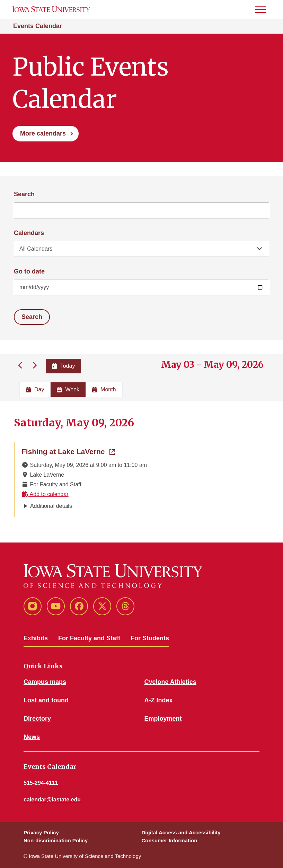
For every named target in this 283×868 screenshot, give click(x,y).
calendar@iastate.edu (52, 800)
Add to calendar (45, 494)
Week (68, 389)
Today (64, 366)
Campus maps (45, 682)
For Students (150, 638)
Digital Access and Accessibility (181, 832)
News (32, 737)
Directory (37, 719)
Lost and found (46, 700)
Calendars (29, 233)
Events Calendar (38, 26)
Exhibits (36, 638)
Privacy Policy (41, 832)
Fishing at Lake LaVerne (68, 451)
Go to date (29, 271)
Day (35, 389)
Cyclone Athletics (170, 682)
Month (104, 389)
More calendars (43, 133)
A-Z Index (159, 700)
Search (24, 194)
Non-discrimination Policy (56, 840)
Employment (163, 719)
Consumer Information (170, 840)
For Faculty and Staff (89, 638)
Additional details (51, 506)
